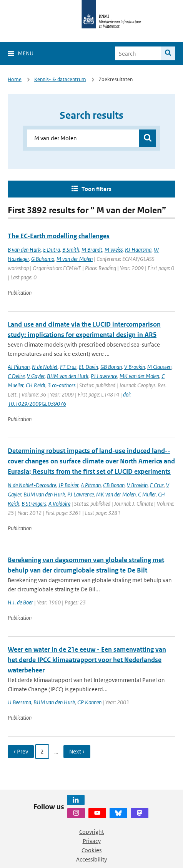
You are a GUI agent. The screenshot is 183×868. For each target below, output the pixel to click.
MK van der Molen (139, 376)
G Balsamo (43, 259)
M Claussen (159, 367)
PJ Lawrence (104, 376)
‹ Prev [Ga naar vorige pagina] (21, 751)
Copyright (91, 832)
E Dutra (52, 250)
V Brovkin (135, 367)
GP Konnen (89, 702)
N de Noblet (45, 367)
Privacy (92, 841)
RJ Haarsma (138, 250)
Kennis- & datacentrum (60, 79)
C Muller (147, 494)
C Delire (16, 376)
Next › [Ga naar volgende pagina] (77, 751)
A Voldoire (59, 504)
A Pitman (91, 485)
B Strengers (34, 504)
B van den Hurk (24, 250)
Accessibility (91, 859)
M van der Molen (75, 259)
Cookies (91, 850)
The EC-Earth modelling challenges (59, 236)
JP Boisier (68, 485)
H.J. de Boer (20, 602)
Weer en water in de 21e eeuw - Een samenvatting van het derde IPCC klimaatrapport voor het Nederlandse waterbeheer (87, 660)
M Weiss (114, 250)
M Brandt (92, 250)
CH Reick (36, 385)
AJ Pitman (19, 367)
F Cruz (157, 485)
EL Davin (88, 367)
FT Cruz (68, 367)
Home (15, 79)
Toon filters (96, 189)
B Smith (71, 250)
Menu (26, 53)
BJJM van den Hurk (68, 376)
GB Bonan (111, 367)
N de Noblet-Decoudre (32, 485)
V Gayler (36, 376)
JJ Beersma (19, 702)
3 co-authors (62, 385)
